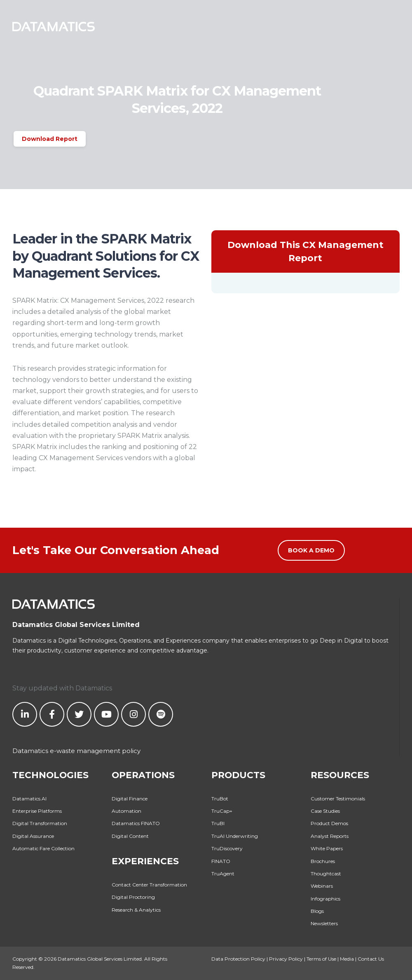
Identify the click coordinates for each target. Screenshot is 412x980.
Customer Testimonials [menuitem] (338, 799)
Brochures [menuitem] (323, 861)
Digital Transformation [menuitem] (40, 823)
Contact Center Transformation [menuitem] (149, 885)
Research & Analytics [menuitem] (136, 910)
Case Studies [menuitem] (325, 811)
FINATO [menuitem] (221, 861)
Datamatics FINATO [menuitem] (136, 823)
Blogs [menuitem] (317, 911)
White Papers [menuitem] (327, 848)
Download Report (50, 139)
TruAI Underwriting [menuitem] (235, 836)
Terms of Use (321, 959)
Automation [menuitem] (126, 811)
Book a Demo (311, 550)
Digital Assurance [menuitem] (33, 836)
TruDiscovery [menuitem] (227, 848)
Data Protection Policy (238, 959)
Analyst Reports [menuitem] (330, 836)
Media (347, 959)
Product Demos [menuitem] (329, 823)
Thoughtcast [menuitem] (326, 874)
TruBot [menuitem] (220, 799)
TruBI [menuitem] (218, 823)
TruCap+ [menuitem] (222, 811)
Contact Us (371, 959)
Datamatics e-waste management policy (76, 751)
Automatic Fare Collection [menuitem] (43, 848)
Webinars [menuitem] (322, 886)
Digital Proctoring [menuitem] (133, 897)
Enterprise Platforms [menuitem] (37, 811)
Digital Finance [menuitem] (130, 799)
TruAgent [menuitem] (223, 874)
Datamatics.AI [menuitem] (29, 799)
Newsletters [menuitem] (324, 923)
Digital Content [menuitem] (130, 836)
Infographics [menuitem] (325, 899)
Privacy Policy (286, 959)
